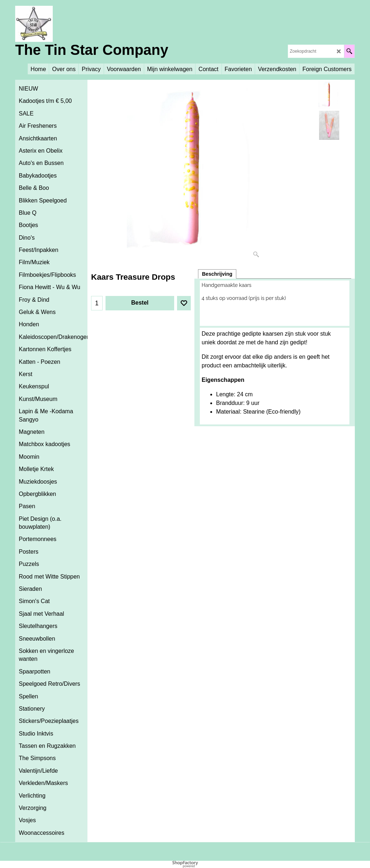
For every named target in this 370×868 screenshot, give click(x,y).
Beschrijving (217, 274)
